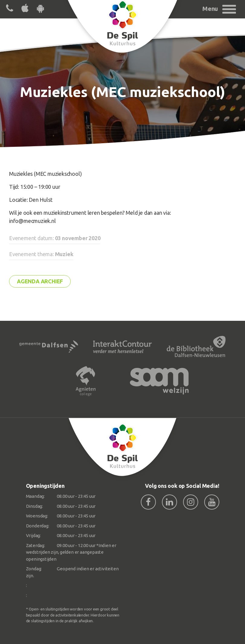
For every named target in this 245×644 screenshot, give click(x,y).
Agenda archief (40, 281)
